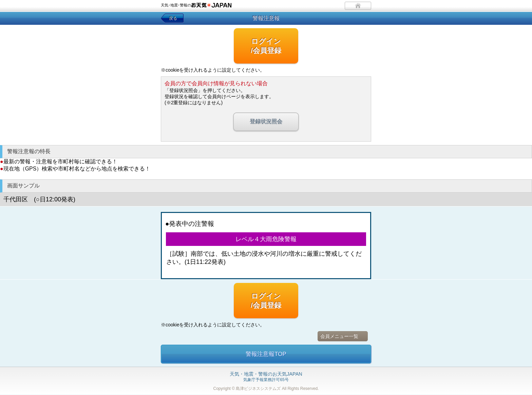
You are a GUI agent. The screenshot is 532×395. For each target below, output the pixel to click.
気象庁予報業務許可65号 (266, 377)
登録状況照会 (266, 121)
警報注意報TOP (266, 354)
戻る (173, 18)
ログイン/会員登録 (266, 46)
